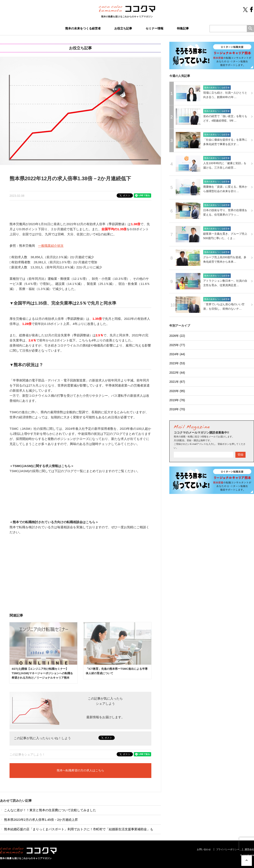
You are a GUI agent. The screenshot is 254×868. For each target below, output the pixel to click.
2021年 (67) (177, 382)
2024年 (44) (177, 354)
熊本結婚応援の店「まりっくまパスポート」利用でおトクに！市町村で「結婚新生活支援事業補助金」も (77, 829)
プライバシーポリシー (228, 849)
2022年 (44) (177, 373)
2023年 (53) (177, 363)
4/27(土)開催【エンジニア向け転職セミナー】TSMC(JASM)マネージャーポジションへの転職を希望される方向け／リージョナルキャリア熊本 (42, 673)
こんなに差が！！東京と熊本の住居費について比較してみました (48, 810)
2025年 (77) (177, 345)
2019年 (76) (177, 400)
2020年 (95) (177, 391)
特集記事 (183, 28)
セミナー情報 (155, 28)
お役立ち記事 (123, 28)
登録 (240, 455)
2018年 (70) (177, 409)
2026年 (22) (177, 336)
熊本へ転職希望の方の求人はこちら (80, 771)
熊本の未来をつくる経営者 (83, 28)
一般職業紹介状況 (51, 246)
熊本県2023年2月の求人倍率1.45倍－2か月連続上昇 (39, 820)
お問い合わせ (204, 849)
